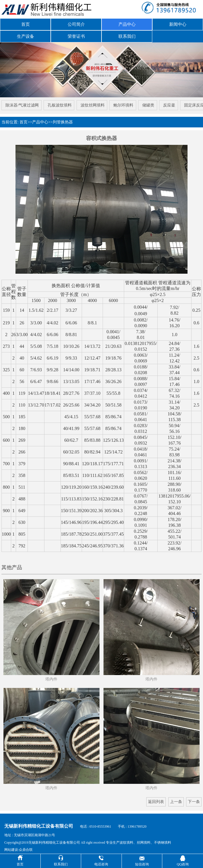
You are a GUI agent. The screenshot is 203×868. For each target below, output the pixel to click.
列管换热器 (63, 119)
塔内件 (51, 676)
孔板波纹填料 (59, 103)
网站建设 (11, 847)
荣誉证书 (76, 35)
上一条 (176, 799)
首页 (26, 24)
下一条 (194, 799)
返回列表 (156, 799)
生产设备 (26, 35)
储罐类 (149, 103)
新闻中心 (178, 24)
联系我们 (127, 35)
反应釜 (170, 103)
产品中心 (127, 24)
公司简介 (76, 24)
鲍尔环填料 (124, 103)
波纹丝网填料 (92, 103)
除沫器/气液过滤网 (21, 103)
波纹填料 (126, 839)
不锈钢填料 (163, 839)
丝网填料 (144, 839)
